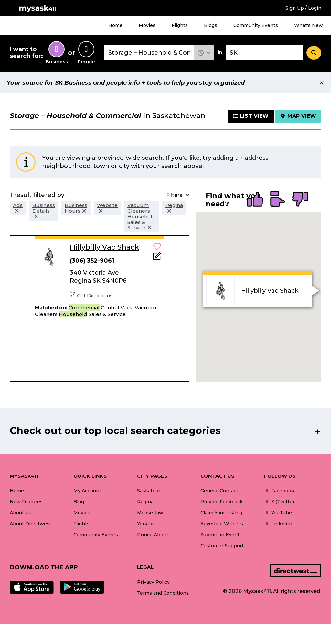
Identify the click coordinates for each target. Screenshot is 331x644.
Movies (147, 25)
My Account (87, 491)
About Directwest (31, 524)
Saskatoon (149, 491)
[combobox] (149, 53)
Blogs (211, 25)
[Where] (264, 53)
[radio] (255, 200)
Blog (79, 502)
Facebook (279, 491)
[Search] (314, 53)
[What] (149, 53)
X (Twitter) (280, 502)
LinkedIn (278, 524)
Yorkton (146, 524)
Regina (145, 502)
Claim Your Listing (221, 513)
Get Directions (91, 295)
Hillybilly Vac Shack (270, 291)
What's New (309, 25)
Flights (180, 25)
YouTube (278, 513)
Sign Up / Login (303, 8)
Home (115, 25)
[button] (204, 53)
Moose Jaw (150, 513)
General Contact (219, 491)
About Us (21, 513)
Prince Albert (153, 535)
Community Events (256, 25)
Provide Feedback (222, 502)
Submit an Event (220, 535)
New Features (26, 502)
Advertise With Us (222, 524)
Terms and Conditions (163, 593)
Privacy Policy (153, 582)
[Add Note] (157, 258)
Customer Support (222, 546)
